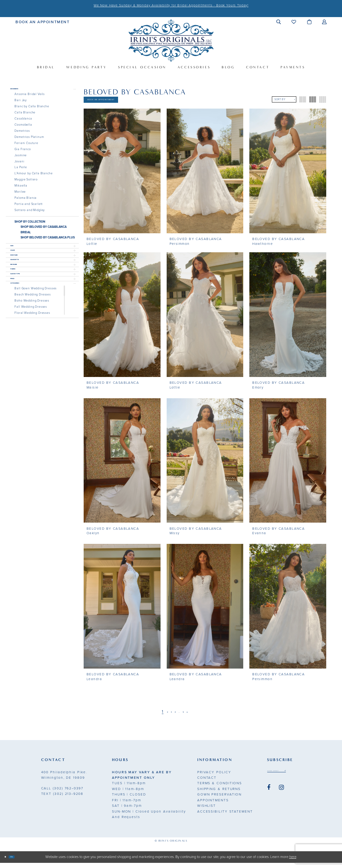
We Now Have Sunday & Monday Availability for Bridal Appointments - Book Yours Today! (171, 5)
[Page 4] (174, 718)
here (293, 862)
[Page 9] (189, 718)
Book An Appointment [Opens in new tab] (120, 102)
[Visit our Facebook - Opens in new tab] (269, 796)
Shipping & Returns (219, 794)
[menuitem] (42, 22)
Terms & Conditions (220, 789)
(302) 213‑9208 (62, 799)
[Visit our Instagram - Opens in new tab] (282, 796)
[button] (279, 22)
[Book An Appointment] (42, 22)
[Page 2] (161, 718)
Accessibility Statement (225, 817)
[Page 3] (168, 718)
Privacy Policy (214, 777)
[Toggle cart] (309, 22)
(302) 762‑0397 (62, 793)
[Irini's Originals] (171, 40)
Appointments (213, 806)
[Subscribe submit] (304, 778)
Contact (207, 783)
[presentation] (122, 176)
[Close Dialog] (8, 862)
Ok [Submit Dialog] (20, 862)
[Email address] (287, 778)
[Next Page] (197, 718)
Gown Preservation (219, 800)
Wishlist (207, 811)
